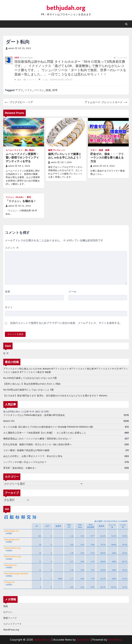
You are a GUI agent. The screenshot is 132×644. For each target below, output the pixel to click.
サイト (9, 307)
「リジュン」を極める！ (21, 201)
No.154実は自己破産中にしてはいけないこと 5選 (28, 390)
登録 (6, 606)
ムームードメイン (14, 150)
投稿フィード (10, 618)
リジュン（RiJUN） (15, 197)
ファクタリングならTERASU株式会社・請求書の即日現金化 (34, 415)
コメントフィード (12, 624)
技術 (48, 90)
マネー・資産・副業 (100, 150)
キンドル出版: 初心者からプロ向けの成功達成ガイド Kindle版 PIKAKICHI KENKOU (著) (48, 427)
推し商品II (30, 150)
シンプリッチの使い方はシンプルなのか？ (25, 462)
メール (72, 291)
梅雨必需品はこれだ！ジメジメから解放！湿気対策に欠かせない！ (38, 438)
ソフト (28, 90)
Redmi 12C (9, 421)
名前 (8, 291)
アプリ (19, 90)
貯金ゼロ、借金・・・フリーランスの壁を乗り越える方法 (107, 158)
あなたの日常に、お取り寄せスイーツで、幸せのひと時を (33, 456)
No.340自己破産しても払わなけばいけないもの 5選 (30, 378)
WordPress (115, 640)
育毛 (29, 197)
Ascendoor (83, 640)
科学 (55, 90)
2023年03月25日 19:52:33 (61, 80)
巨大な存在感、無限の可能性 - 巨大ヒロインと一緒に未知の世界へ (38, 444)
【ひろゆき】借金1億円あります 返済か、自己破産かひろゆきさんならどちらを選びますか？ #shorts (55, 395)
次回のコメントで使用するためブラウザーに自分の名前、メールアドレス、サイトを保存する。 (66, 323)
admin (10, 48)
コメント (12, 248)
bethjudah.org (66, 8)
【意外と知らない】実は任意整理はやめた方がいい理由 (32, 384)
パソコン (39, 90)
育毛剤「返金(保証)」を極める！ (20, 468)
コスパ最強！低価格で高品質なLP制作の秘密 (26, 450)
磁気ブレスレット (57, 150)
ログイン (8, 612)
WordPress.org (11, 630)
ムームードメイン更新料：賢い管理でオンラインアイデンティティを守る (22, 158)
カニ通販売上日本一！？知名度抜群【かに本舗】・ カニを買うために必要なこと (45, 433)
